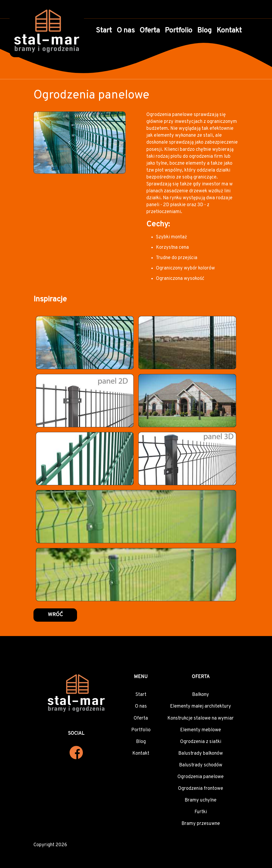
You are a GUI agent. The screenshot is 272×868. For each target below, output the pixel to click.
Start (104, 31)
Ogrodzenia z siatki (201, 742)
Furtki (201, 812)
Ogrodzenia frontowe (201, 789)
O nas (126, 31)
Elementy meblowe (201, 730)
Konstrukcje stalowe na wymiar (201, 718)
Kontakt (229, 31)
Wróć (55, 615)
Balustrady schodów (201, 765)
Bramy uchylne (201, 800)
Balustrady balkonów (201, 753)
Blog (204, 31)
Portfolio (178, 31)
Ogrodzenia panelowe (201, 777)
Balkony (201, 695)
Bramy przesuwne (201, 824)
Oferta (150, 31)
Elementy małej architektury (201, 706)
